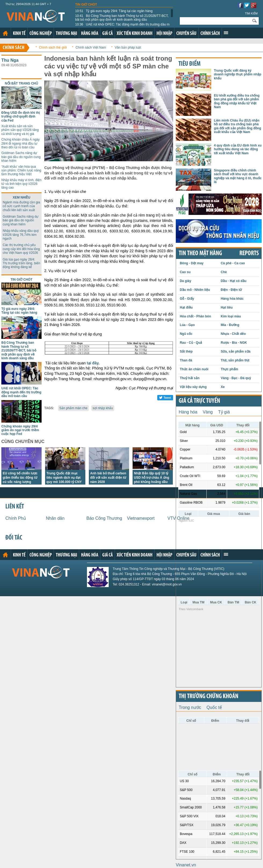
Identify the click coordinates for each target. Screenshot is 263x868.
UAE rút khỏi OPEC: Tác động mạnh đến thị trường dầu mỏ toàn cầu (123, 26)
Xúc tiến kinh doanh (135, 34)
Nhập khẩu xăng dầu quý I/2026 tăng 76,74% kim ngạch (21, 235)
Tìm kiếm (251, 13)
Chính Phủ (16, 518)
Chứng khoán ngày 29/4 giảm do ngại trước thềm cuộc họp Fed (20, 430)
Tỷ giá (224, 412)
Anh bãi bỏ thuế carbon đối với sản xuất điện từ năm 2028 (108, 478)
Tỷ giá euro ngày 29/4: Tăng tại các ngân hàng (114, 11)
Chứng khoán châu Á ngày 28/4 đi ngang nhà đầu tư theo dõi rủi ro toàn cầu (21, 143)
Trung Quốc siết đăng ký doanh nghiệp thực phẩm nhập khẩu (238, 74)
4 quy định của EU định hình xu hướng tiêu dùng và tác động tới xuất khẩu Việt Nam (238, 149)
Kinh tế (19, 34)
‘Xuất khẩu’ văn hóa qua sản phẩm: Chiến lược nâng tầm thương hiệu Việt (21, 171)
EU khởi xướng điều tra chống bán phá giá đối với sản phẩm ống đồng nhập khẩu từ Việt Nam (237, 101)
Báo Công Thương (104, 518)
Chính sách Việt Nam (91, 47)
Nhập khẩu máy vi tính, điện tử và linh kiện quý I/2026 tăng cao (21, 184)
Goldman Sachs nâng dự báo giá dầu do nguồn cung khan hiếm (21, 157)
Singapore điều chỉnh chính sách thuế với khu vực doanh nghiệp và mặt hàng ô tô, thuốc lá (238, 176)
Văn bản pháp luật (128, 47)
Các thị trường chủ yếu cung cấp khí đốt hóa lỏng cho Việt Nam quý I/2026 (21, 249)
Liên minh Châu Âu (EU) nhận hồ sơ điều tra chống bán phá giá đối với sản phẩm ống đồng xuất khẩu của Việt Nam (238, 126)
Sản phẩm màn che (73, 408)
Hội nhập (164, 34)
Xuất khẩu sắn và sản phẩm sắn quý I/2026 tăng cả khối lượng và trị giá (20, 130)
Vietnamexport (141, 518)
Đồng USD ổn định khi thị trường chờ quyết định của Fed (21, 117)
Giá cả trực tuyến (199, 401)
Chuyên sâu (186, 34)
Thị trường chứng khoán (209, 697)
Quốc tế (214, 707)
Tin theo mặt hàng (200, 254)
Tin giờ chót (86, 5)
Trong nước (190, 707)
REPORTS (249, 254)
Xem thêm (226, 33)
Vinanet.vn (186, 865)
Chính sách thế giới (53, 47)
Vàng (208, 412)
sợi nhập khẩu (103, 408)
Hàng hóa (90, 34)
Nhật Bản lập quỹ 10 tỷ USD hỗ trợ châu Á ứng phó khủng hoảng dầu (151, 478)
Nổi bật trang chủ (21, 83)
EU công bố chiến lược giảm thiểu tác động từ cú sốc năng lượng (20, 478)
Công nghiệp (41, 34)
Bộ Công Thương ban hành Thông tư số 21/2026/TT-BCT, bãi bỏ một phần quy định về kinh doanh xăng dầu (122, 18)
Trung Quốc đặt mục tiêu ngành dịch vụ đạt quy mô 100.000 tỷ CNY (64, 478)
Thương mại (66, 34)
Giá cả (107, 34)
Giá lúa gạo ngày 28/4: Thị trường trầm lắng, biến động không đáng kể (21, 263)
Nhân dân (55, 518)
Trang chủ (5, 33)
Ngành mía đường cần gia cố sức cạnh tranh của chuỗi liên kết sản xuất (21, 206)
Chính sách (210, 34)
